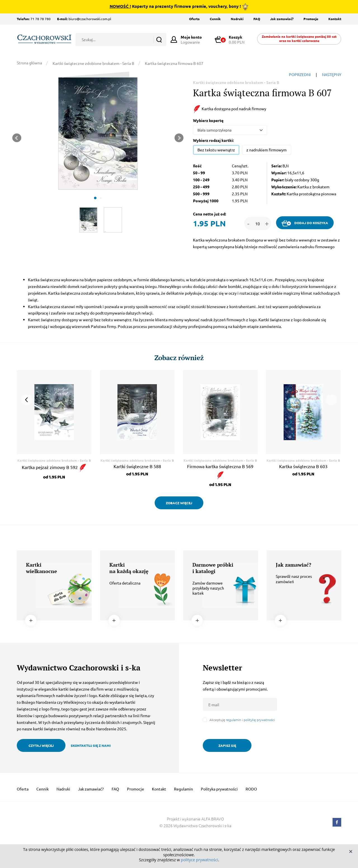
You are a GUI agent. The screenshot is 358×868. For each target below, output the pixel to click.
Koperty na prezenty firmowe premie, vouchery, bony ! (179, 7)
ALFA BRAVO (213, 819)
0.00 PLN (232, 39)
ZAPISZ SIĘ (227, 745)
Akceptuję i (242, 720)
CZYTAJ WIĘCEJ (41, 745)
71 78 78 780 (41, 19)
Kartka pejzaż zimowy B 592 (54, 467)
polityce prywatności (200, 860)
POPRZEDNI (300, 74)
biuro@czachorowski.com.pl (90, 19)
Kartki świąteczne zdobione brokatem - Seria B (93, 63)
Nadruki (237, 19)
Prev (17, 138)
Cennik (215, 19)
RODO (251, 789)
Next (179, 138)
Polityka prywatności (219, 789)
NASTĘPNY (332, 74)
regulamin (234, 720)
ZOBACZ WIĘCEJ (179, 503)
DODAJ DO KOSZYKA (305, 223)
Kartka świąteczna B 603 (303, 466)
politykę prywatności (259, 720)
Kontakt (335, 19)
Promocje (311, 19)
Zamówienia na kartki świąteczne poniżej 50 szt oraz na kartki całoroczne (299, 38)
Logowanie (191, 39)
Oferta (194, 19)
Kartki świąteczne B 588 (137, 466)
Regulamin (183, 789)
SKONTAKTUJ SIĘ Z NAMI (91, 745)
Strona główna (29, 63)
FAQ (257, 19)
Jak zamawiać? (282, 19)
